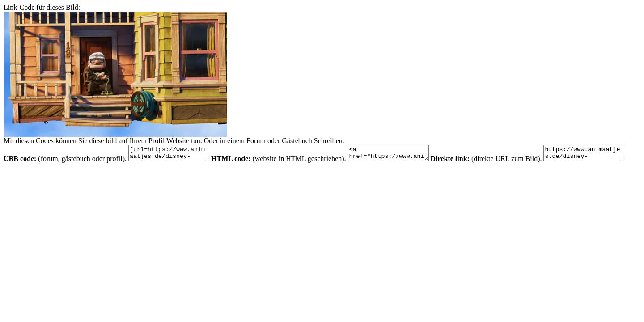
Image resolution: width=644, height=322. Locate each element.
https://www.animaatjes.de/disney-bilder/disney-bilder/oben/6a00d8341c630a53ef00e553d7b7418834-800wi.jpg (49, 175)
